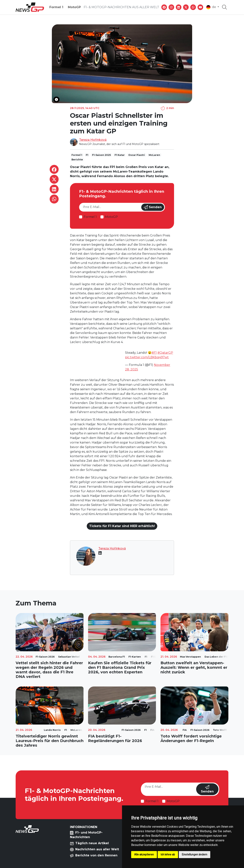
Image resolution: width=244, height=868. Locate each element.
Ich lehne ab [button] (168, 854)
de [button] (211, 7)
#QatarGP (165, 353)
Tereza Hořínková (93, 140)
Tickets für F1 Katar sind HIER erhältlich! (122, 526)
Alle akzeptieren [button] (144, 854)
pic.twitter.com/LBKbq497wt (147, 357)
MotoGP (74, 7)
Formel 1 (56, 7)
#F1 (154, 353)
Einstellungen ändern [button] (195, 854)
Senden (153, 207)
